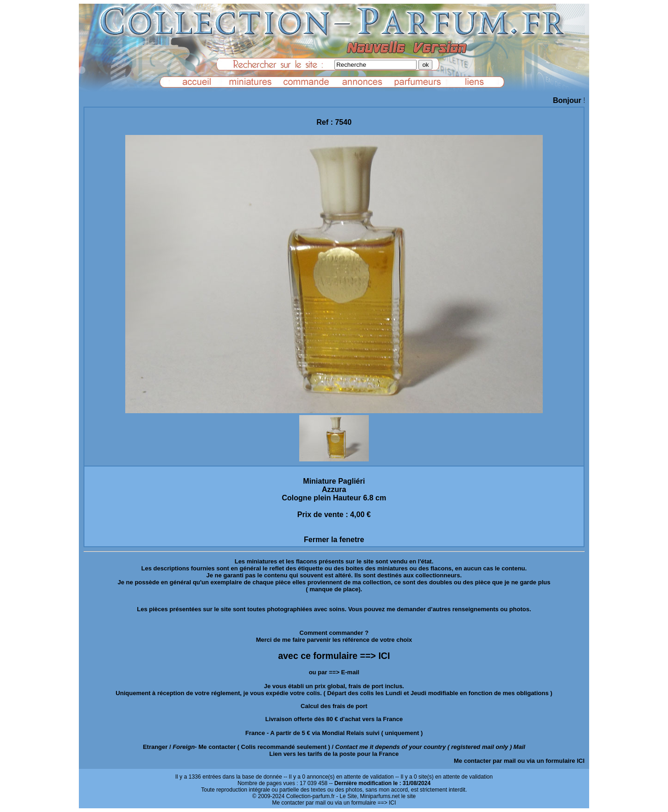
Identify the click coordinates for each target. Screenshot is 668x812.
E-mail (350, 672)
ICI (581, 761)
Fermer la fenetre (334, 540)
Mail (519, 747)
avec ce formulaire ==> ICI (334, 656)
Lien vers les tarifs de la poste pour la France (334, 754)
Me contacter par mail (485, 761)
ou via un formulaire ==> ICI (361, 803)
